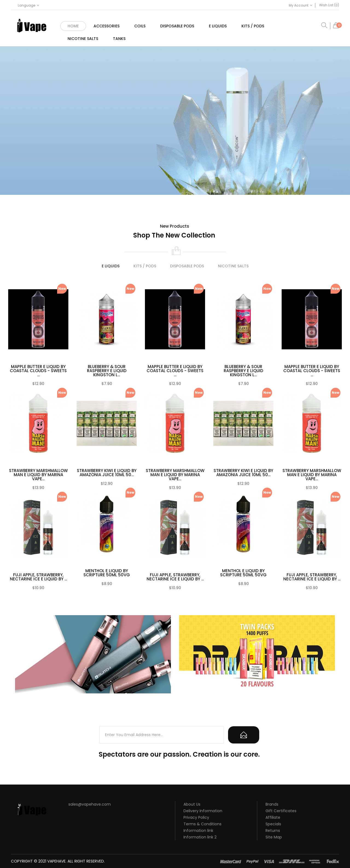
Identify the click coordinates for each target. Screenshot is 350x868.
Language (28, 5)
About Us (192, 804)
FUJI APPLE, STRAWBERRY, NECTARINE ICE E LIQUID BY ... (38, 577)
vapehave (56, 861)
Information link (198, 831)
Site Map (274, 837)
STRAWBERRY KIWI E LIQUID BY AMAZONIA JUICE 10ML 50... (107, 473)
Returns (273, 831)
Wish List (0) (329, 5)
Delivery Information (203, 811)
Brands (272, 804)
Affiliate (273, 817)
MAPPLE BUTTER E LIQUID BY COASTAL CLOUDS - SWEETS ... (38, 371)
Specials (273, 824)
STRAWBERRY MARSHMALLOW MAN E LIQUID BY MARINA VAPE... (38, 475)
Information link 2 (200, 837)
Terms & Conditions (202, 824)
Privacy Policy (196, 817)
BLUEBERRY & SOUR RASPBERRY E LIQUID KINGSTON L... (107, 371)
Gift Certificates (281, 811)
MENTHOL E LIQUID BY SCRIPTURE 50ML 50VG (107, 573)
